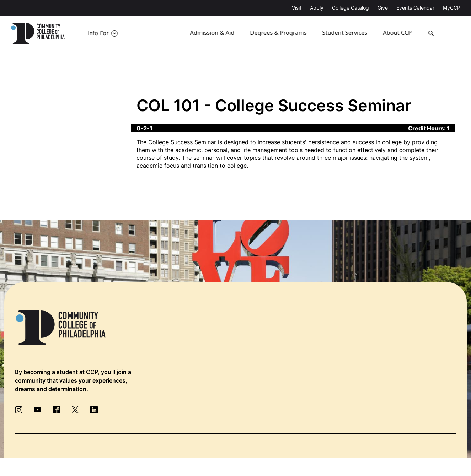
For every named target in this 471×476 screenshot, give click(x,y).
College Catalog (350, 8)
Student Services (350, 33)
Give (383, 8)
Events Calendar (415, 8)
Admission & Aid (218, 33)
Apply (317, 8)
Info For (98, 33)
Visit (297, 8)
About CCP (403, 33)
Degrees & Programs (284, 33)
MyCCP (452, 8)
